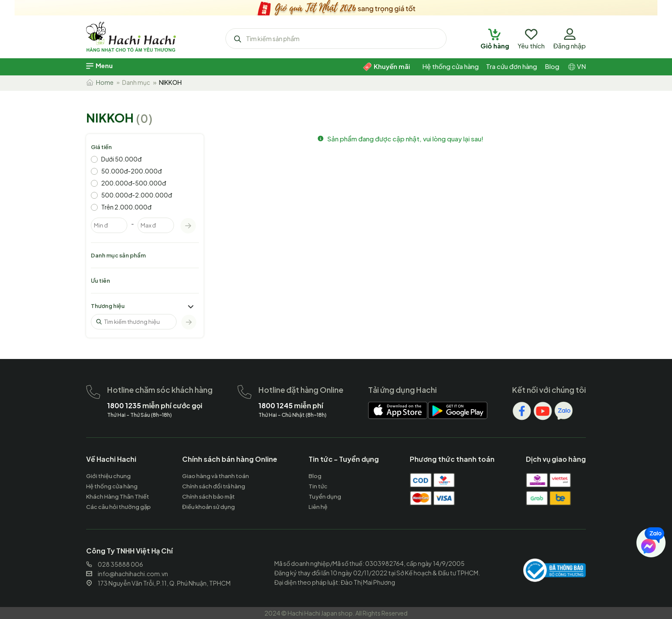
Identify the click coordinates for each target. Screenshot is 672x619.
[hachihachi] (336, 6)
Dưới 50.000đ (121, 159)
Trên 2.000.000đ (126, 207)
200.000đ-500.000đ (133, 183)
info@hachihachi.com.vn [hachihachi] (127, 574)
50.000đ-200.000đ (131, 171)
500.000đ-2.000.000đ (136, 195)
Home (100, 82)
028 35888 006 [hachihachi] (115, 564)
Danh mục (136, 82)
